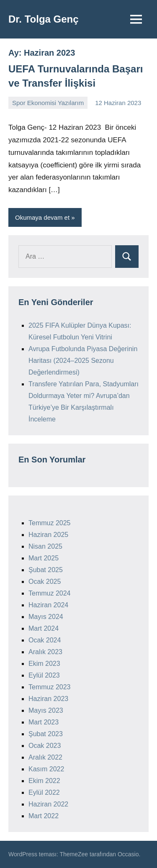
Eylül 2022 (44, 792)
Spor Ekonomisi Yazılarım (48, 103)
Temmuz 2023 (50, 687)
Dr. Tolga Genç (44, 19)
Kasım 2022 (46, 769)
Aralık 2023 (45, 652)
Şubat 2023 (46, 734)
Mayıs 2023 (46, 710)
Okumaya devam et (42, 217)
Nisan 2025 (45, 546)
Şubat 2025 (46, 570)
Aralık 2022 (45, 757)
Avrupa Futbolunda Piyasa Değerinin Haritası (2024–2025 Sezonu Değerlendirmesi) (83, 361)
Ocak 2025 (45, 582)
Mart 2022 (44, 816)
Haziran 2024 (48, 605)
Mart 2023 (44, 722)
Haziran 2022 (48, 804)
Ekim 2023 (44, 664)
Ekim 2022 (44, 781)
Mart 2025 (44, 558)
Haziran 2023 (48, 699)
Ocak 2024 (45, 640)
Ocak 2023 (45, 746)
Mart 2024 (44, 628)
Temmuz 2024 (50, 593)
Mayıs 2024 (46, 617)
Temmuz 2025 (50, 523)
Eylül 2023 (44, 675)
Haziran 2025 (48, 535)
